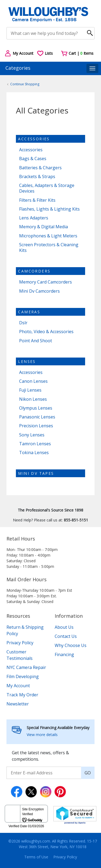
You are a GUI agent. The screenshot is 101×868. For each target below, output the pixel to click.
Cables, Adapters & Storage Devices (47, 188)
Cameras (29, 312)
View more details (42, 735)
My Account (18, 686)
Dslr (23, 323)
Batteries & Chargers (40, 168)
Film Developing (23, 676)
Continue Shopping (25, 84)
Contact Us (66, 636)
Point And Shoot (36, 341)
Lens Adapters (34, 218)
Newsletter (18, 704)
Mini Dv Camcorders (39, 291)
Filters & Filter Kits (37, 200)
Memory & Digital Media (43, 227)
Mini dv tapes (36, 473)
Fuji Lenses (30, 390)
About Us (64, 627)
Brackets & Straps (37, 177)
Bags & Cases (33, 159)
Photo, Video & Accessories (46, 332)
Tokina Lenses (34, 453)
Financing (64, 654)
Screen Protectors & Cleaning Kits (49, 248)
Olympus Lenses (36, 408)
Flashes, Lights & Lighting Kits (49, 209)
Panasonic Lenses (37, 417)
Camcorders (34, 271)
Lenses (27, 361)
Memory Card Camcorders (46, 282)
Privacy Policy (20, 643)
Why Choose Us (71, 645)
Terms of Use (36, 857)
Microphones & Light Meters (48, 236)
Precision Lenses (36, 426)
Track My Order (22, 695)
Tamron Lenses (35, 444)
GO (88, 773)
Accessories (34, 139)
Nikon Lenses (33, 399)
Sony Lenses (32, 435)
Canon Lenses (33, 381)
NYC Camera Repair (26, 667)
